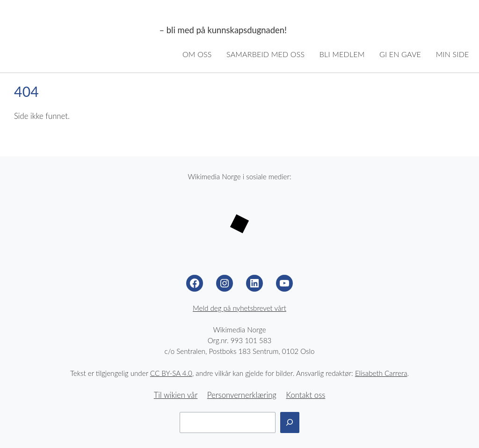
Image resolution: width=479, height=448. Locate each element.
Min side (453, 54)
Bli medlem (342, 54)
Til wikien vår (176, 395)
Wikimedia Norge (83, 30)
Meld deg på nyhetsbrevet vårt (239, 308)
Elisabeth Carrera (381, 373)
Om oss (197, 54)
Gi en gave (400, 54)
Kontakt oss (305, 395)
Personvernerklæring (242, 395)
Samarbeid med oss (265, 54)
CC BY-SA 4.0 (171, 373)
